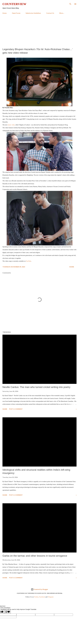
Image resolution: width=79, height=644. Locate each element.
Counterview (14, 4)
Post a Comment (16, 409)
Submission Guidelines (33, 13)
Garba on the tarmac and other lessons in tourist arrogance (35, 556)
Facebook (42, 597)
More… (62, 13)
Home (5, 13)
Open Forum (16, 13)
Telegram (51, 597)
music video (11, 125)
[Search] (70, 4)
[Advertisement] (39, 31)
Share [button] (72, 267)
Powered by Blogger (39, 589)
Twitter (36, 597)
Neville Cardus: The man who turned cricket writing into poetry (36, 387)
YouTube (29, 261)
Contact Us (50, 13)
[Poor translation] (8, 612)
